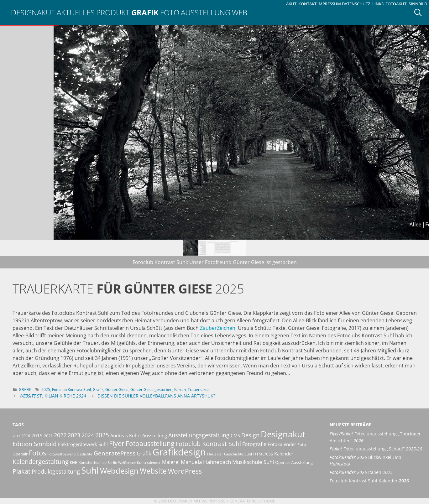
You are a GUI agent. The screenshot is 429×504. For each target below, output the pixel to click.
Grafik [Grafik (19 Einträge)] (144, 453)
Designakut (33, 12)
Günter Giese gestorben (151, 390)
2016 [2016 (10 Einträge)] (26, 436)
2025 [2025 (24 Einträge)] (102, 435)
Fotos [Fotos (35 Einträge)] (37, 453)
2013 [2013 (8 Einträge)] (16, 436)
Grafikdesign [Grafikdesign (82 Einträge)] (179, 452)
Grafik (145, 12)
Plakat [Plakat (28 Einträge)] (21, 471)
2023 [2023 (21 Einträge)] (74, 435)
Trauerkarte (198, 390)
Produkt (113, 12)
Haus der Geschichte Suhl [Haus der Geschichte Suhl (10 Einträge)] (230, 454)
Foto (170, 12)
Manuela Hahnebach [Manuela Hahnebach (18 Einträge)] (206, 462)
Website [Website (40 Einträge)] (153, 471)
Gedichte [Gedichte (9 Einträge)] (85, 454)
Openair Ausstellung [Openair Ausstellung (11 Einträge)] (294, 462)
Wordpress (213, 501)
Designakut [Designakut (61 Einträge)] (283, 434)
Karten (180, 390)
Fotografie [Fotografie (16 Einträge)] (254, 444)
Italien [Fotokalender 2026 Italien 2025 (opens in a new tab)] (361, 472)
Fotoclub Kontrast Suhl (71, 390)
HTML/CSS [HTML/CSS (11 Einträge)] (263, 454)
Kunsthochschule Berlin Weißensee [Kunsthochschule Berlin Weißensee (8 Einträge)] (107, 463)
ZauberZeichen (218, 328)
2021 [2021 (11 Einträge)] (48, 436)
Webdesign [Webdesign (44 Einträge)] (119, 471)
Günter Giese (117, 390)
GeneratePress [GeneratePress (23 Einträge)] (115, 453)
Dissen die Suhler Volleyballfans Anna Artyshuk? (156, 396)
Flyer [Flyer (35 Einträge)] (117, 443)
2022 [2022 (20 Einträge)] (60, 435)
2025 (46, 390)
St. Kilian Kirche (53, 396)
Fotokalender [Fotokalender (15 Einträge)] (282, 444)
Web (240, 12)
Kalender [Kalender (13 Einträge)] (284, 454)
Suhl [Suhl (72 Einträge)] (90, 470)
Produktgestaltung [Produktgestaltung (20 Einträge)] (56, 471)
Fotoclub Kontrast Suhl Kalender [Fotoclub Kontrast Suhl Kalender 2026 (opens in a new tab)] (369, 481)
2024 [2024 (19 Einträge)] (88, 435)
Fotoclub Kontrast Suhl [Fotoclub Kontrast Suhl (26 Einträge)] (208, 444)
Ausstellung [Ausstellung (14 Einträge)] (155, 435)
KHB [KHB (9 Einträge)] (74, 462)
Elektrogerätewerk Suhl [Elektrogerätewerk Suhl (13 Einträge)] (83, 444)
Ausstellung (206, 12)
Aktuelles (76, 12)
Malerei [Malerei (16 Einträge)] (171, 462)
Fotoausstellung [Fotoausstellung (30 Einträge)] (150, 444)
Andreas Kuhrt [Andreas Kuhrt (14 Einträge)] (126, 435)
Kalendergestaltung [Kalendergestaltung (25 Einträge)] (41, 462)
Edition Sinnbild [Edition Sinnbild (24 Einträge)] (35, 444)
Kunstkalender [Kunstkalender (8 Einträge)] (149, 463)
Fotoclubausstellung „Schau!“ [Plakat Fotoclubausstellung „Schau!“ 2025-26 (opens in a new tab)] (376, 449)
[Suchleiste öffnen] (420, 13)
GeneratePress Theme (252, 501)
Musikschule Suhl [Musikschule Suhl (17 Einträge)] (253, 462)
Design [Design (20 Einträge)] (250, 435)
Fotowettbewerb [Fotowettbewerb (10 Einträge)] (61, 454)
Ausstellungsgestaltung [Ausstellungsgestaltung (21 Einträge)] (199, 435)
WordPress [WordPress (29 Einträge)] (185, 471)
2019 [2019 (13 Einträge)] (37, 435)
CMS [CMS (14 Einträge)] (235, 435)
